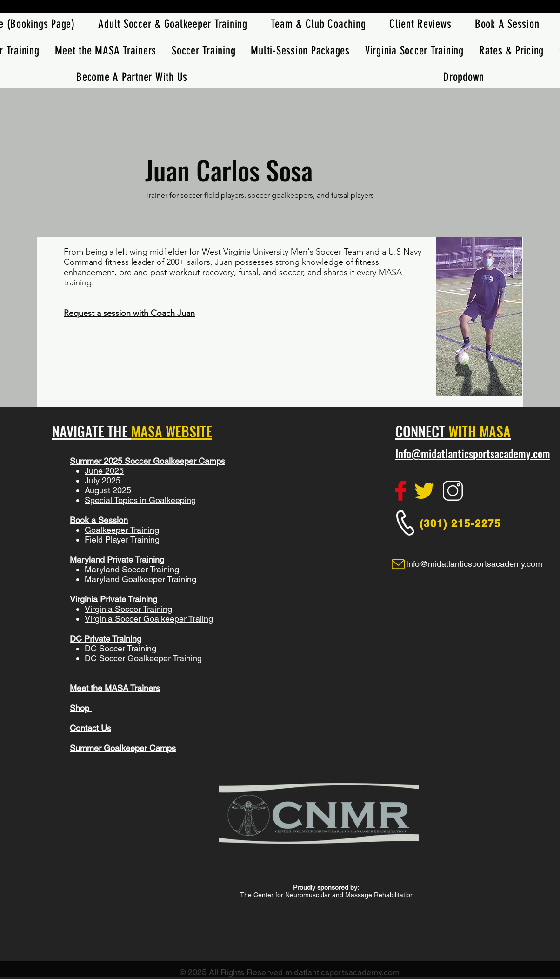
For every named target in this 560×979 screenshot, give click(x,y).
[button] (204, 50)
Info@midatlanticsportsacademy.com (473, 454)
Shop (81, 708)
